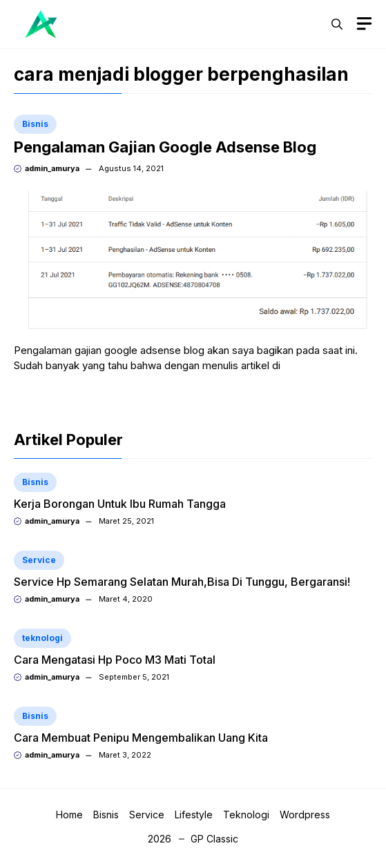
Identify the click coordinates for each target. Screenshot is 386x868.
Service (39, 560)
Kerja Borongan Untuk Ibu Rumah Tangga (120, 504)
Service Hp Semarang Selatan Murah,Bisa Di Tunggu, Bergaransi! (182, 582)
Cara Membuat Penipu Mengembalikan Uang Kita (141, 738)
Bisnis (35, 124)
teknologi (42, 638)
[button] (337, 24)
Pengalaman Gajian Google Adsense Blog (165, 147)
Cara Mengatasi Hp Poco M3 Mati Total (115, 660)
